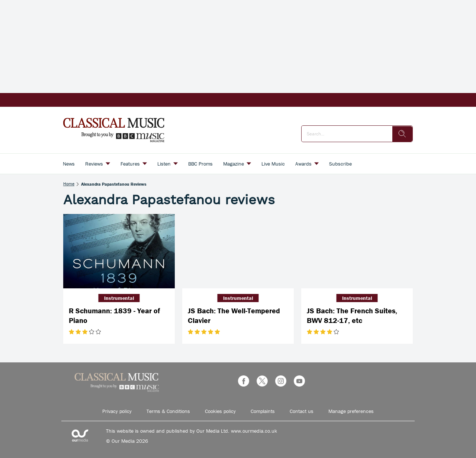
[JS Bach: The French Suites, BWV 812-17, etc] (357, 251)
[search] (402, 134)
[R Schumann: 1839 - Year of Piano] (119, 251)
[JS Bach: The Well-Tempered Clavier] (238, 251)
